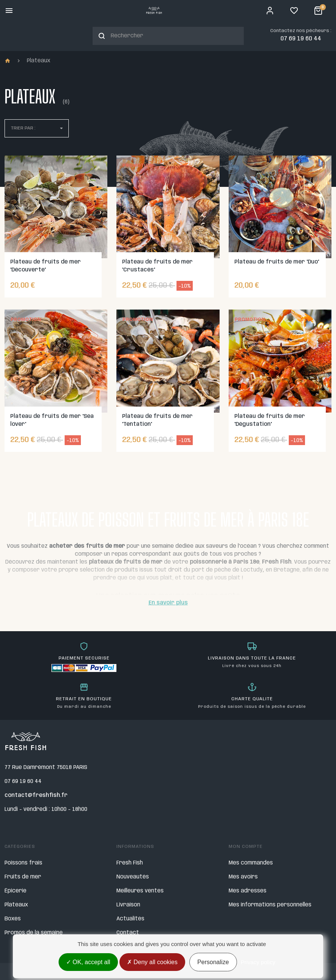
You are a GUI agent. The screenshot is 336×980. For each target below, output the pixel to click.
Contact (128, 933)
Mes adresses (248, 891)
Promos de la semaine (34, 933)
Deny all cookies (152, 962)
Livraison (128, 905)
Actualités (130, 919)
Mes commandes (251, 863)
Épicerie (15, 891)
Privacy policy (258, 962)
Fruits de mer (23, 877)
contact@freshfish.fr (36, 795)
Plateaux (16, 905)
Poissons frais (23, 863)
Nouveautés (133, 877)
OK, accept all (88, 962)
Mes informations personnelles (270, 905)
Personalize (213, 962)
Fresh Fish (130, 863)
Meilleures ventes (140, 891)
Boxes (13, 919)
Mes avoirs (243, 877)
